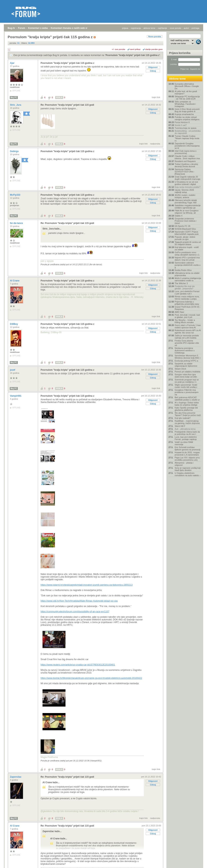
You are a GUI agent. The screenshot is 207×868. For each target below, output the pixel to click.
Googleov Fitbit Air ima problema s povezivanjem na (187, 392)
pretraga (195, 28)
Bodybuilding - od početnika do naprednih (188, 132)
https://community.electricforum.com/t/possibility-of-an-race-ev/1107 (75, 612)
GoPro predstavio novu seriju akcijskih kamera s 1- (187, 254)
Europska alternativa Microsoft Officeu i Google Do (187, 86)
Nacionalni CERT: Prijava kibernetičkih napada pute (187, 233)
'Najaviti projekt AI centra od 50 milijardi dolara (188, 243)
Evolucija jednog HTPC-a (186, 361)
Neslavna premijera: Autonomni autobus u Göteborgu (185, 350)
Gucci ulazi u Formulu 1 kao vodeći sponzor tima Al (188, 326)
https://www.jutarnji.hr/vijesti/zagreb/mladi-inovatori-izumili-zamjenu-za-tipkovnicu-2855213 (87, 585)
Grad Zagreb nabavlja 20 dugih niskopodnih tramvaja (187, 178)
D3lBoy (14, 324)
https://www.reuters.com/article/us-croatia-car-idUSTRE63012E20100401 (78, 665)
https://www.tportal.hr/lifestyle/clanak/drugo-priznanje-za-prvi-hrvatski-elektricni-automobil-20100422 (91, 678)
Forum (22, 28)
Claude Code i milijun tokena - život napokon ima (187, 157)
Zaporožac (16, 777)
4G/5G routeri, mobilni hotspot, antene (185, 196)
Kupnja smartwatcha (184, 114)
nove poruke (175, 28)
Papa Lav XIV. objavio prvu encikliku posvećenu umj (187, 459)
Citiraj (153, 71)
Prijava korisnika (180, 53)
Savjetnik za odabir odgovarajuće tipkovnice (186, 365)
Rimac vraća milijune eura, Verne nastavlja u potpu (187, 298)
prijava (125, 28)
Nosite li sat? (181, 125)
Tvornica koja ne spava (185, 128)
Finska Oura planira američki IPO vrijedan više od (187, 343)
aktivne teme (149, 28)
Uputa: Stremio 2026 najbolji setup (184, 191)
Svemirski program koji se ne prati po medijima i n (187, 381)
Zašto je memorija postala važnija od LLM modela (187, 337)
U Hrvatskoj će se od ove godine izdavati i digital (186, 183)
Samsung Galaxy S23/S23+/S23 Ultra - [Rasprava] (185, 172)
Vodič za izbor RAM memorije (184, 443)
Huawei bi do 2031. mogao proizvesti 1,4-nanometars (187, 454)
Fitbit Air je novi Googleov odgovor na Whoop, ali (187, 212)
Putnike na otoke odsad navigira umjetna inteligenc (187, 118)
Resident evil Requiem (185, 161)
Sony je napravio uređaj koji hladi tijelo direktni (188, 469)
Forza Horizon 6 (182, 122)
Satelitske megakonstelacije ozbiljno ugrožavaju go (188, 207)
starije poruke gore (154, 49)
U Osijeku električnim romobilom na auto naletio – (188, 474)
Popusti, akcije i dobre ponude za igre (185, 238)
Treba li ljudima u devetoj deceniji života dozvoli (186, 165)
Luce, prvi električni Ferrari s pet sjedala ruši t (187, 293)
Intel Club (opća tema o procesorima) (186, 152)
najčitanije (162, 28)
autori (187, 28)
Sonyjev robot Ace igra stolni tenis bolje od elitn (186, 376)
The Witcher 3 (181, 283)
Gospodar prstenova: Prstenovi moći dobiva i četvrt (185, 221)
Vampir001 (16, 396)
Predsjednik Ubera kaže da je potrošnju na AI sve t (187, 433)
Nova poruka (155, 36)
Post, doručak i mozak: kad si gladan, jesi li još (187, 316)
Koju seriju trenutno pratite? (188, 187)
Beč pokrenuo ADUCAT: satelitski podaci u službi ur (187, 399)
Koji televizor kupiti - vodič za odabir (187, 248)
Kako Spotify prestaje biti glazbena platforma (186, 409)
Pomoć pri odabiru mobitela (187, 372)
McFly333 (15, 195)
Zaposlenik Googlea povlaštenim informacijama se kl (187, 146)
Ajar (13, 63)
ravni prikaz (135, 49)
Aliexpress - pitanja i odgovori (184, 464)
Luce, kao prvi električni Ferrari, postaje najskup (186, 438)
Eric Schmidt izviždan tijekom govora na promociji (187, 448)
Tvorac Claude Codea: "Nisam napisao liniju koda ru (187, 138)
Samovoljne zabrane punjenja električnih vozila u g (188, 265)
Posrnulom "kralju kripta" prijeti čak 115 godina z (133, 55)
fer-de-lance (17, 223)
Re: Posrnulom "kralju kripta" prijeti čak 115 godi (67, 105)
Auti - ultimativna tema (185, 429)
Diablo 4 (178, 216)
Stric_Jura (16, 105)
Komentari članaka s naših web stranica (72, 28)
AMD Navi (179, 312)
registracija (136, 28)
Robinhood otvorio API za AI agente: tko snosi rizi (188, 331)
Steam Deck (180, 369)
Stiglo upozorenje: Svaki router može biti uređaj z (186, 386)
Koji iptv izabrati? (183, 418)
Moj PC (14, 98)
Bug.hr (11, 28)
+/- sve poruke (119, 49)
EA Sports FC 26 (182, 226)
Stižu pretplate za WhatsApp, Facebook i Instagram (185, 104)
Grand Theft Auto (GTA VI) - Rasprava (188, 308)
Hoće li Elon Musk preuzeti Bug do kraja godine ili (187, 110)
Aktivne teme (177, 79)
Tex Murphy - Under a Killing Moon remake (185, 321)
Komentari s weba (38, 28)
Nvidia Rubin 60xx (183, 270)
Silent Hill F (180, 426)
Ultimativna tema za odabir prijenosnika (187, 274)
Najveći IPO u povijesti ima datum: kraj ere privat (187, 259)
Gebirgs (15, 151)
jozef (13, 370)
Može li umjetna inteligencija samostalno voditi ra (188, 279)
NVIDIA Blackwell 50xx (185, 229)
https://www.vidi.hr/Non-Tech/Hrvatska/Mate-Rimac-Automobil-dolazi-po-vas (79, 601)
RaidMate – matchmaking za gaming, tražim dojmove (187, 422)
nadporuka (155, 144)
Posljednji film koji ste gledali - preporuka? (185, 287)
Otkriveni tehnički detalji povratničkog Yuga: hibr (186, 201)
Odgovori (153, 67)
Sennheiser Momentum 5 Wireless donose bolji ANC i (188, 357)
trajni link (156, 97)
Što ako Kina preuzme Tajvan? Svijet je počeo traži (188, 414)
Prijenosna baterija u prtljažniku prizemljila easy (187, 303)
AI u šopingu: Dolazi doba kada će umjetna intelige (187, 404)
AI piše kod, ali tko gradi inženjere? (186, 92)
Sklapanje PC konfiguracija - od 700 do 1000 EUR (187, 98)
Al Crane (15, 281)
